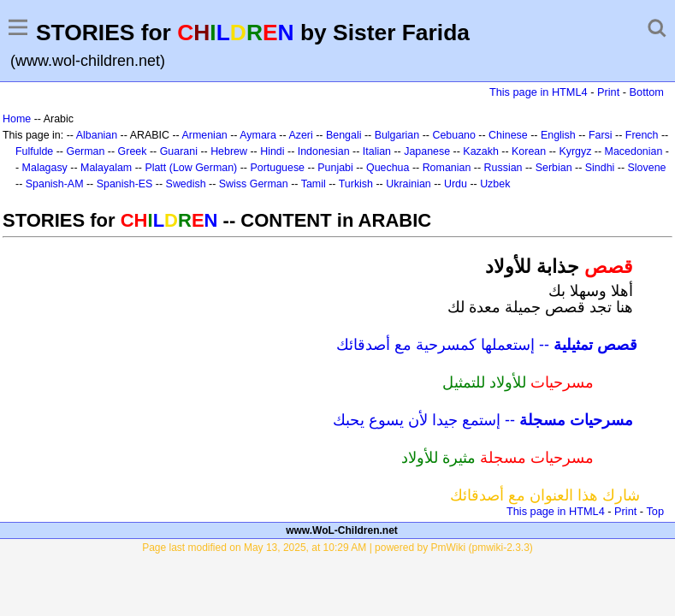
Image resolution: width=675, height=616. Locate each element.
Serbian (554, 168)
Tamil (314, 184)
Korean (529, 151)
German (85, 151)
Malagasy (45, 168)
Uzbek (495, 184)
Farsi (601, 135)
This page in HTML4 (539, 92)
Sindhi (600, 168)
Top (655, 511)
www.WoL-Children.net (342, 530)
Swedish (186, 184)
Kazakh (481, 151)
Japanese (427, 151)
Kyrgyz (575, 151)
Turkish (356, 184)
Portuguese (277, 168)
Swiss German (254, 184)
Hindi (272, 151)
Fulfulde (34, 151)
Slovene (647, 168)
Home (17, 119)
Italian (377, 151)
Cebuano (454, 135)
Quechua (388, 168)
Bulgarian (397, 135)
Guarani (179, 151)
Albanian (97, 135)
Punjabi (335, 168)
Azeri (300, 135)
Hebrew (229, 151)
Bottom (647, 92)
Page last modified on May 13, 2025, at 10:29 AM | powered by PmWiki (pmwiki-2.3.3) (337, 548)
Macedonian (634, 151)
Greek (133, 151)
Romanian (447, 168)
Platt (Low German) (191, 168)
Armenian (204, 135)
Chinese (508, 135)
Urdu (456, 184)
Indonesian (324, 151)
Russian (503, 168)
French (642, 135)
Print (608, 92)
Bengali (344, 135)
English (558, 135)
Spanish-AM (55, 184)
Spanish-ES (125, 184)
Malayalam (106, 168)
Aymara (258, 135)
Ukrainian (409, 184)
